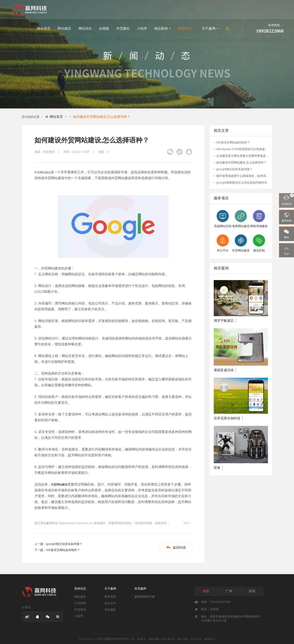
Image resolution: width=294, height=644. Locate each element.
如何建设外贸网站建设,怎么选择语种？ (102, 117)
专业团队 (110, 610)
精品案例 (163, 29)
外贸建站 (124, 29)
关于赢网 (210, 29)
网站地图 (183, 639)
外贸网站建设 (43, 172)
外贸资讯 (80, 610)
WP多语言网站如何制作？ (63, 550)
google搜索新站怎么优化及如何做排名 (242, 182)
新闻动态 (187, 29)
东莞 (206, 591)
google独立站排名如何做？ (64, 544)
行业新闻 (80, 603)
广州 (229, 591)
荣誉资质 (110, 597)
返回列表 (175, 547)
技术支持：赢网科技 (203, 639)
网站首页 (46, 29)
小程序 (143, 29)
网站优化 (87, 29)
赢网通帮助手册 (145, 597)
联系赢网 (140, 589)
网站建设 (66, 29)
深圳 (252, 591)
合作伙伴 (110, 603)
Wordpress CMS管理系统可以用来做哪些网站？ (242, 149)
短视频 (105, 29)
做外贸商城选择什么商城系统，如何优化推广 (242, 176)
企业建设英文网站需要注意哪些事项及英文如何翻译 (242, 156)
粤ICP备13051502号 (162, 639)
